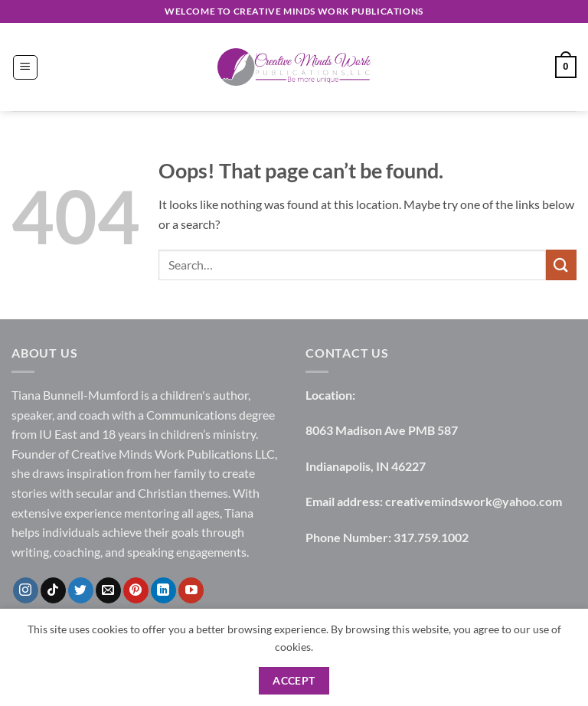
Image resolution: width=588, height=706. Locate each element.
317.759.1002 (431, 537)
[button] (25, 67)
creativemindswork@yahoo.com (474, 501)
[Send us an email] (108, 590)
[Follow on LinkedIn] (163, 590)
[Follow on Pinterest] (136, 590)
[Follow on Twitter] (81, 590)
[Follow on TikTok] (53, 590)
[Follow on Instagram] (26, 590)
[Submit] (561, 265)
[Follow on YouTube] (191, 590)
